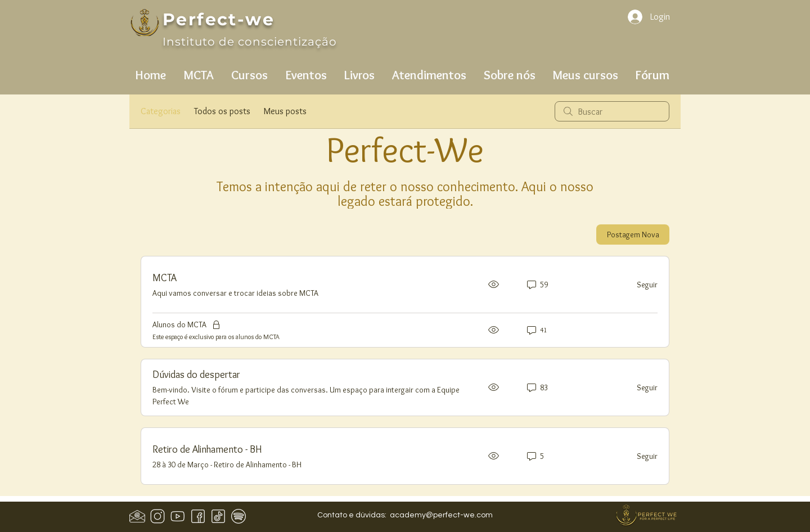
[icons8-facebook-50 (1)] (198, 516)
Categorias (161, 111)
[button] (198, 70)
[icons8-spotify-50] (238, 516)
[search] (612, 111)
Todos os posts (222, 111)
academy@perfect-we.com (441, 515)
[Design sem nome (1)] (137, 516)
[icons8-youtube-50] (178, 516)
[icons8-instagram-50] (157, 516)
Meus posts (285, 111)
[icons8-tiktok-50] (218, 516)
